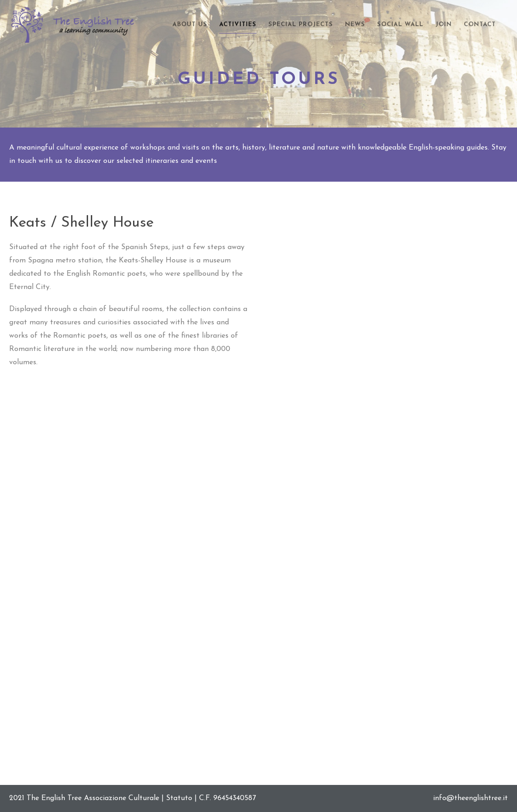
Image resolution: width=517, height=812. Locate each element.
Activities (238, 25)
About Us (190, 25)
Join (444, 25)
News (355, 23)
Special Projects (301, 25)
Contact (480, 25)
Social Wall (400, 25)
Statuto (179, 798)
